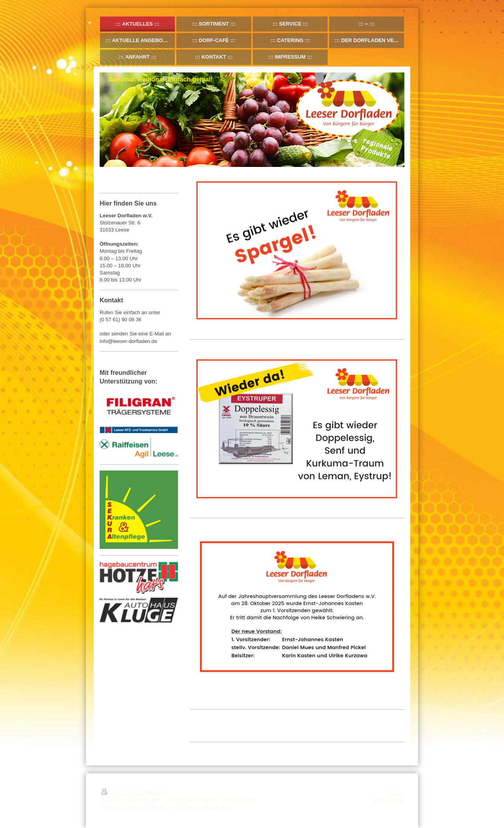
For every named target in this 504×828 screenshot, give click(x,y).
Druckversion (123, 793)
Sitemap (157, 793)
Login (396, 793)
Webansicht (388, 800)
